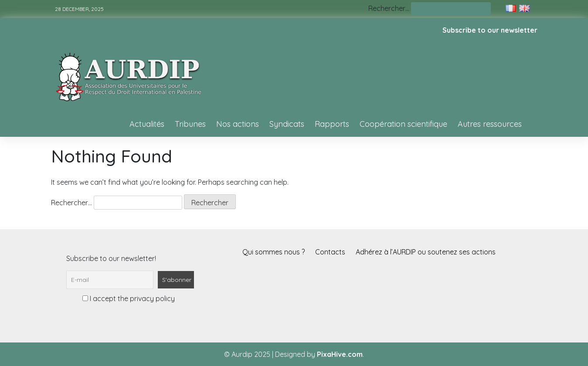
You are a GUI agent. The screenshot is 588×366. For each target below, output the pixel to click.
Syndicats (287, 124)
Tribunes (190, 124)
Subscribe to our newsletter (490, 30)
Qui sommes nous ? (274, 252)
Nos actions (238, 124)
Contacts (330, 252)
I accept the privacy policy (129, 298)
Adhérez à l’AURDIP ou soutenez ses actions (426, 252)
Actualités (147, 124)
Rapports (332, 124)
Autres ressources (490, 124)
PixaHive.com (340, 354)
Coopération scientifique (403, 124)
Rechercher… (389, 8)
